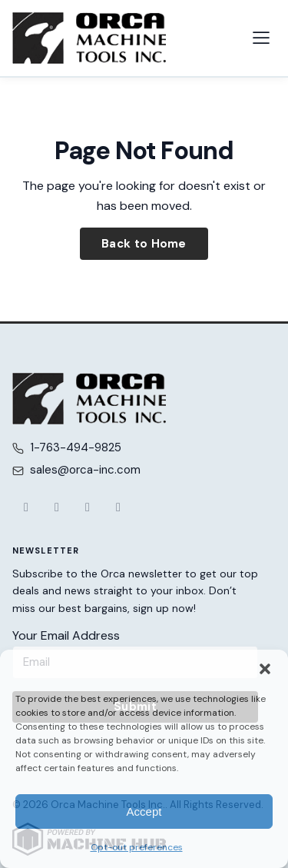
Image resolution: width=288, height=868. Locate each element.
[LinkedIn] (118, 507)
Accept (144, 811)
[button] (265, 669)
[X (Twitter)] (57, 507)
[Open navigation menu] (261, 38)
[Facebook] (26, 507)
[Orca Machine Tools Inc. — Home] (89, 38)
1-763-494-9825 (76, 447)
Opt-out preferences (137, 847)
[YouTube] (88, 507)
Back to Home (144, 244)
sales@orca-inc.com (85, 470)
